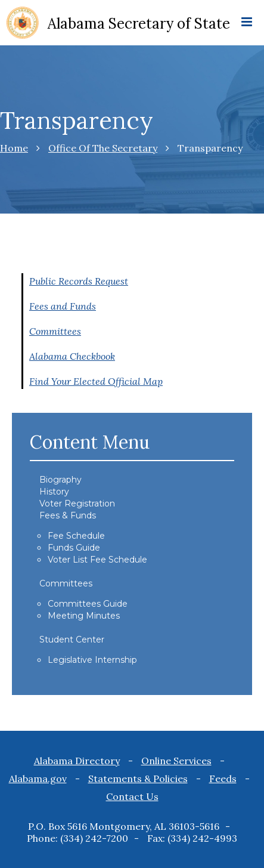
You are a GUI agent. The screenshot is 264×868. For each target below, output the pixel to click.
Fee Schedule (76, 536)
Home (14, 148)
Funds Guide (74, 548)
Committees (55, 331)
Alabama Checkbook (72, 356)
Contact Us (132, 796)
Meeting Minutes (84, 616)
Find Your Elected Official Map (96, 381)
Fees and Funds (63, 306)
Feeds (223, 779)
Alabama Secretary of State (139, 24)
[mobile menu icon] (247, 23)
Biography (60, 480)
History (54, 492)
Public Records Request (79, 281)
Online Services (176, 761)
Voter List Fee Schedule (97, 560)
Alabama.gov (38, 779)
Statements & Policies (138, 779)
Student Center (72, 640)
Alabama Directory (77, 761)
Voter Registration (77, 503)
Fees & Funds (68, 515)
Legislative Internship (92, 660)
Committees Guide (88, 604)
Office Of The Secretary (103, 148)
